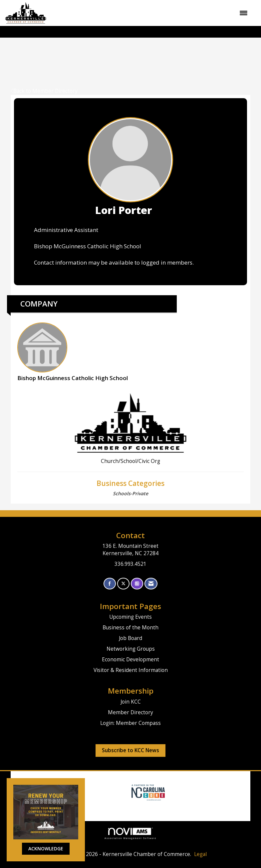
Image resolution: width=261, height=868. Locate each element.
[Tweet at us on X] (123, 584)
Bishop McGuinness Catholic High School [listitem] (73, 352)
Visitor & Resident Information (131, 670)
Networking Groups (131, 649)
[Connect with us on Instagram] (137, 584)
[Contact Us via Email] (151, 584)
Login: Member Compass (130, 723)
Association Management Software (130, 834)
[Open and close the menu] (150, 13)
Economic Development (130, 659)
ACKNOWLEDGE (46, 849)
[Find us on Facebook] (110, 584)
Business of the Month (130, 628)
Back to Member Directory (44, 91)
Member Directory (130, 712)
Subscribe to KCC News (130, 750)
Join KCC (131, 702)
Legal (200, 854)
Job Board (130, 638)
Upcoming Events (130, 617)
